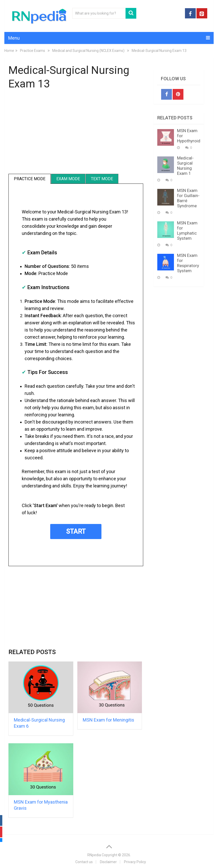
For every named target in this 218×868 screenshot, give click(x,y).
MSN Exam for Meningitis (108, 720)
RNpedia (94, 855)
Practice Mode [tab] (30, 179)
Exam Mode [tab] (68, 179)
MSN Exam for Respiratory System (188, 263)
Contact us (84, 862)
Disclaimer (108, 862)
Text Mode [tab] (102, 179)
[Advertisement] (76, 133)
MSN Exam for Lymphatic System (187, 231)
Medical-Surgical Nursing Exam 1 (185, 166)
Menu (14, 38)
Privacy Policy (135, 862)
